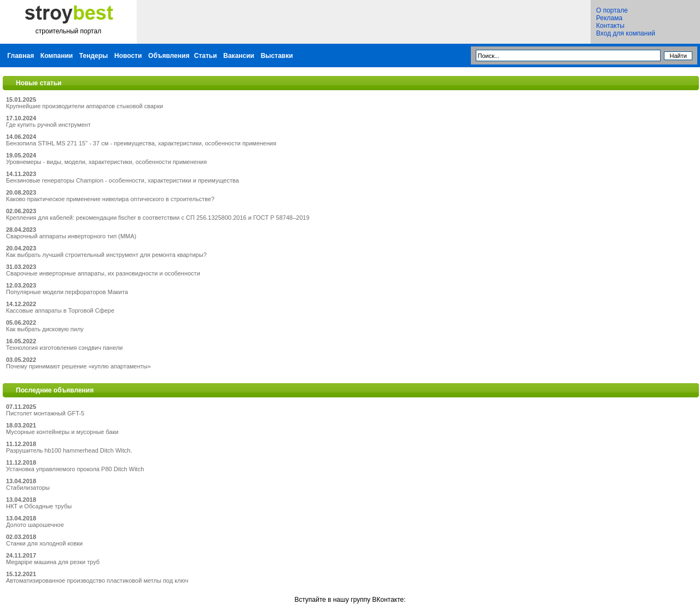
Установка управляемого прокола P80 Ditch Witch (75, 469)
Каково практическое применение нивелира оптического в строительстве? (110, 199)
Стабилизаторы (28, 488)
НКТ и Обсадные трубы (39, 506)
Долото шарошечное (35, 525)
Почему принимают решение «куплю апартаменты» (78, 366)
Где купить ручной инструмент (48, 125)
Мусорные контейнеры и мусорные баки (62, 432)
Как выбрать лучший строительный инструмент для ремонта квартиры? (106, 255)
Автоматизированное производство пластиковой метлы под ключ (97, 580)
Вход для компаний (626, 33)
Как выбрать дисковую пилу (45, 329)
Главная (21, 56)
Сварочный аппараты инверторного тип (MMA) (71, 236)
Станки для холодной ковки (44, 543)
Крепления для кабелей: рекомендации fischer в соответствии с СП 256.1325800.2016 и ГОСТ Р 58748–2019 (158, 218)
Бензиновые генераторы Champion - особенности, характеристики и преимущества (122, 180)
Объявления (169, 56)
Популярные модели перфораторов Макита (67, 292)
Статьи (206, 56)
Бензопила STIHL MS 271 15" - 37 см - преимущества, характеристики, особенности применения (141, 143)
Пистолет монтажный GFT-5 (45, 413)
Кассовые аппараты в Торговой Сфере (60, 310)
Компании (57, 56)
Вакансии (239, 56)
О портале (612, 10)
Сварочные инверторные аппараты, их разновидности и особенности (103, 273)
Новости (128, 56)
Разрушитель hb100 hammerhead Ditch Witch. (69, 450)
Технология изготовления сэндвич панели (64, 348)
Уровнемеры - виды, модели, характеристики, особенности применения (106, 162)
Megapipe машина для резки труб (53, 562)
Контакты (610, 26)
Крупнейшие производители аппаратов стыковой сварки (84, 106)
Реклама (609, 18)
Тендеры (94, 56)
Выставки (277, 56)
